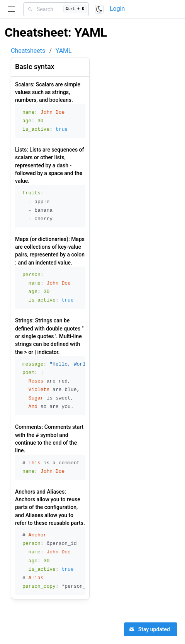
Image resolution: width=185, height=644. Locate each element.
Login (117, 9)
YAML (64, 51)
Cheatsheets (28, 51)
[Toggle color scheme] (99, 9)
